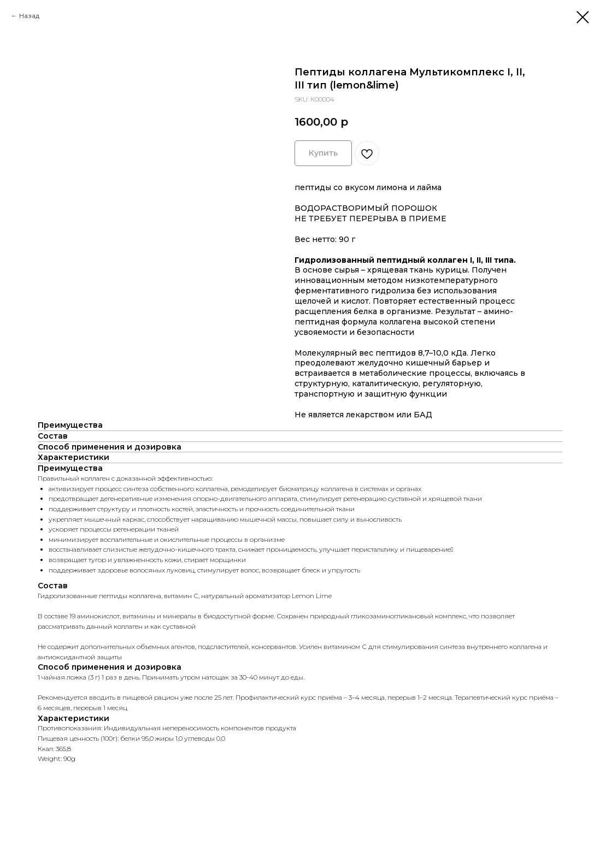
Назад (29, 16)
